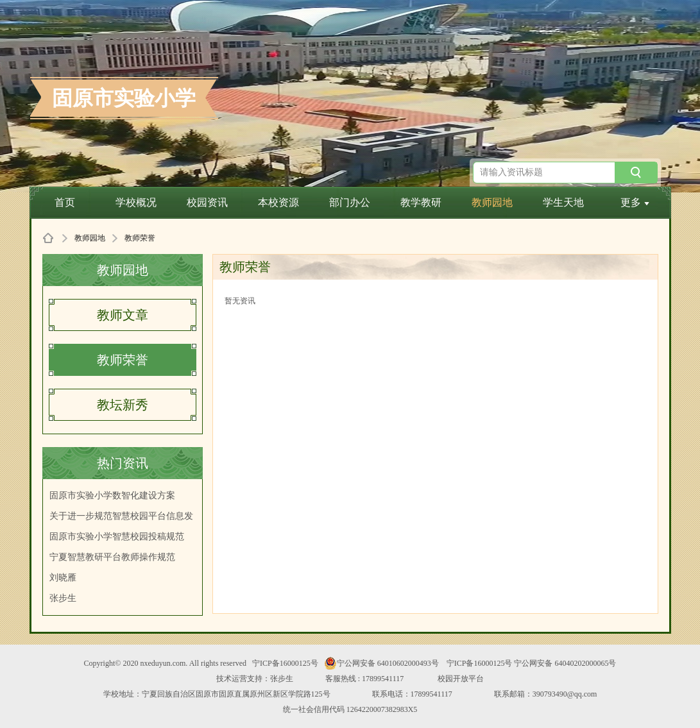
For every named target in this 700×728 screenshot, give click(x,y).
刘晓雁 (63, 578)
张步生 (63, 598)
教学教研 (421, 202)
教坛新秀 (123, 405)
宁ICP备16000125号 (285, 663)
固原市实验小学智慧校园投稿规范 (117, 537)
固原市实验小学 (124, 98)
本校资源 (278, 202)
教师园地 (492, 202)
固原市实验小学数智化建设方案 (112, 495)
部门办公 (350, 202)
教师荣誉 (123, 360)
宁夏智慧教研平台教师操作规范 (112, 557)
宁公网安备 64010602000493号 (381, 663)
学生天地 (563, 202)
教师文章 (123, 315)
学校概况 (136, 202)
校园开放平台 (461, 679)
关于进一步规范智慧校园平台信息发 (121, 516)
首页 (65, 202)
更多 (635, 202)
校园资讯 (207, 202)
